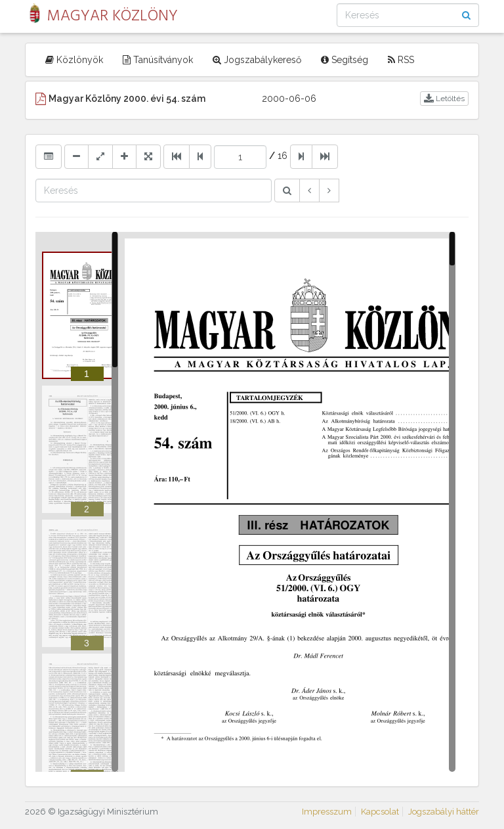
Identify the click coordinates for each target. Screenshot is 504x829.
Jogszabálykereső (257, 60)
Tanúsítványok (158, 60)
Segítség (345, 60)
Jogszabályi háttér (444, 812)
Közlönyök (74, 60)
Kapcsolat (380, 812)
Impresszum (327, 812)
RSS (401, 60)
